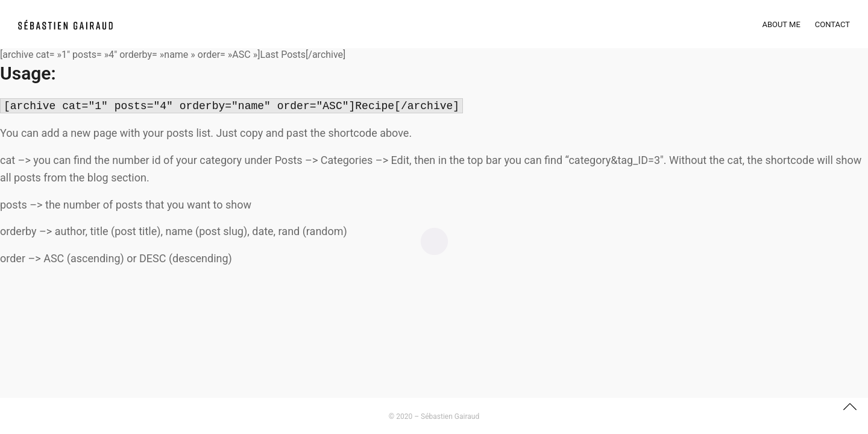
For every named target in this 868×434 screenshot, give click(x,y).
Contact (832, 24)
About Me (781, 24)
